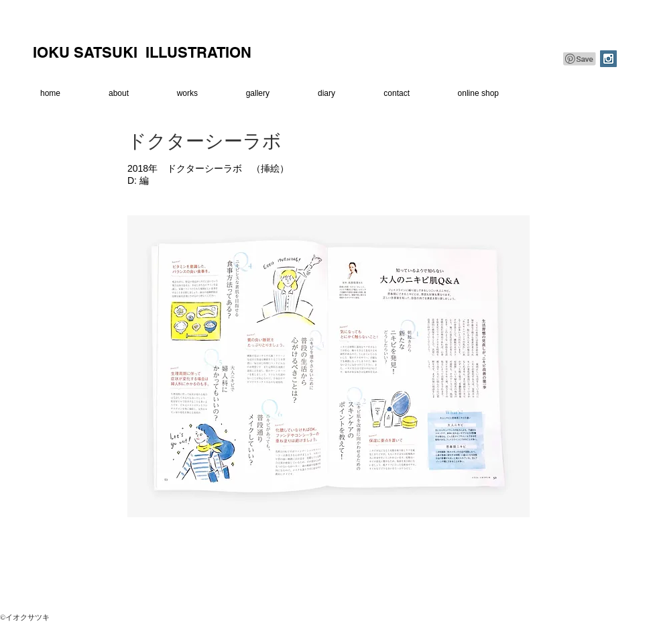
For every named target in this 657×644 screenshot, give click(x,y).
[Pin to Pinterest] (580, 59)
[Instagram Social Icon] (608, 59)
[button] (175, 94)
